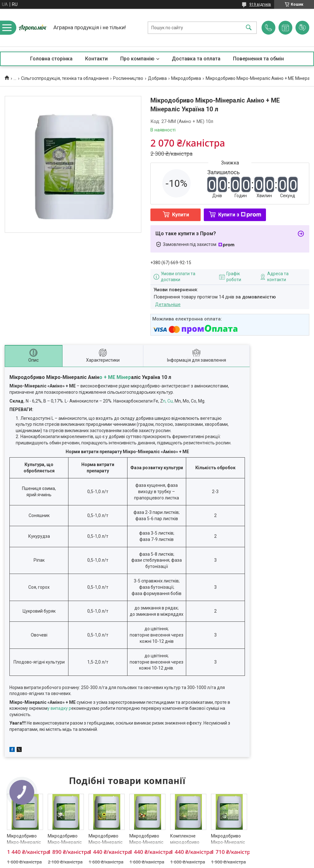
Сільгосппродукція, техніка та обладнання (65, 78)
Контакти (96, 59)
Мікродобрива (186, 78)
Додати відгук (302, 28)
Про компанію (137, 59)
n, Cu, (169, 401)
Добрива (157, 78)
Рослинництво (128, 78)
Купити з (240, 215)
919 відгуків (260, 4)
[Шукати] (249, 28)
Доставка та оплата (196, 59)
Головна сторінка (51, 59)
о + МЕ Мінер (115, 377)
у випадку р (59, 708)
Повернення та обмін (258, 59)
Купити (181, 215)
